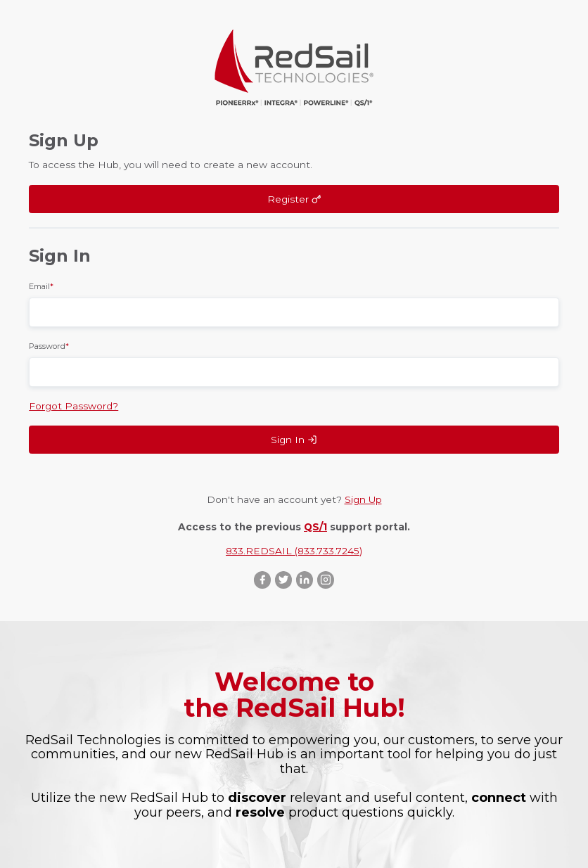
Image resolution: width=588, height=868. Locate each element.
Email (41, 286)
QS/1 (315, 527)
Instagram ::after (326, 580)
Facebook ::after (262, 580)
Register (294, 199)
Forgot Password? (73, 406)
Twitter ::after (283, 580)
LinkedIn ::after (305, 580)
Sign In (294, 440)
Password (49, 346)
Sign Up (363, 499)
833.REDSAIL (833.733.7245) (294, 551)
